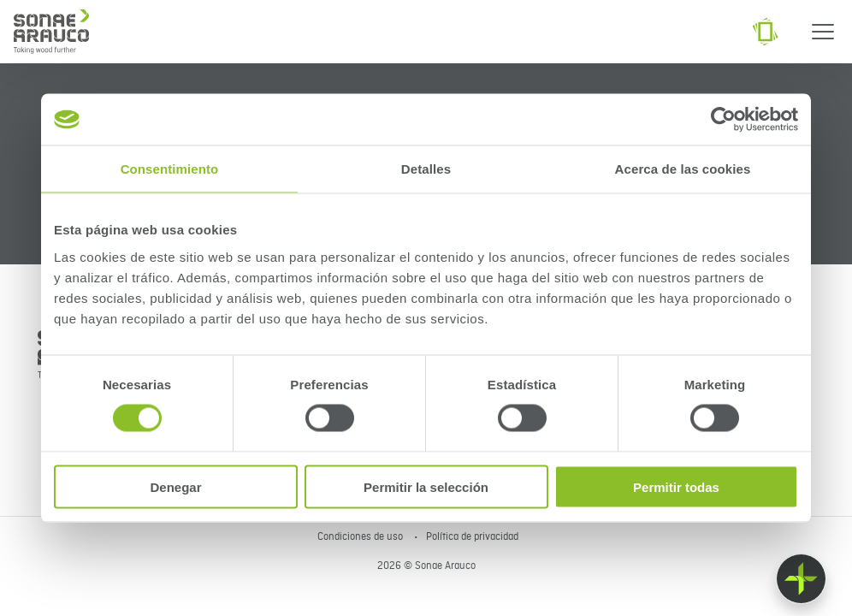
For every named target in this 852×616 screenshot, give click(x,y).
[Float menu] (801, 579)
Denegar (175, 486)
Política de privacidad (472, 537)
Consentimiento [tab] (170, 169)
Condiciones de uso (361, 537)
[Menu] (823, 32)
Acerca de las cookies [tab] (683, 169)
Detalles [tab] (426, 169)
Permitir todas (676, 486)
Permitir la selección (426, 486)
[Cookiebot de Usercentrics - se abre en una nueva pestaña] (723, 120)
